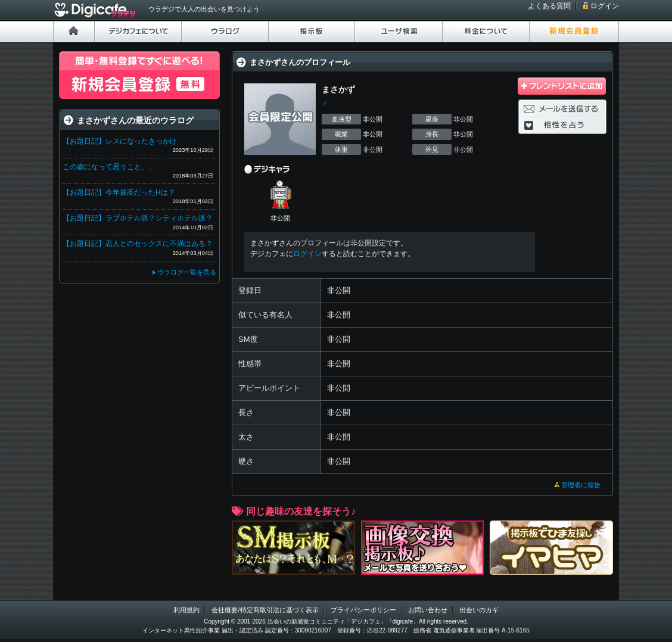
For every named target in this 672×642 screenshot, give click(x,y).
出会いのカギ (479, 610)
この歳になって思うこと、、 (109, 167)
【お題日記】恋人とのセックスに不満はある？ (138, 244)
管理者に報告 (581, 485)
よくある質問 (549, 6)
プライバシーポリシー (363, 610)
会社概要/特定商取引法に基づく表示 (265, 610)
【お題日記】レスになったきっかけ (120, 141)
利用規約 (186, 610)
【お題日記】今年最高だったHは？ (119, 192)
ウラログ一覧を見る (187, 272)
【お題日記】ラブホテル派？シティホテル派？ (138, 218)
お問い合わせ (428, 610)
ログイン (605, 6)
